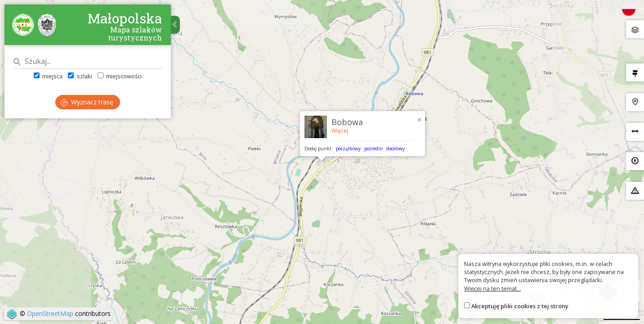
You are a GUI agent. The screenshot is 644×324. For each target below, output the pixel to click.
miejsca (48, 76)
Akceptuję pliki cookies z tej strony (520, 306)
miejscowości (120, 76)
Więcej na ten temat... (492, 288)
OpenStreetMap (50, 313)
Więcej (340, 131)
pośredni (373, 148)
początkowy (348, 148)
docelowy (396, 148)
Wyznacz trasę (87, 102)
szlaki (80, 76)
